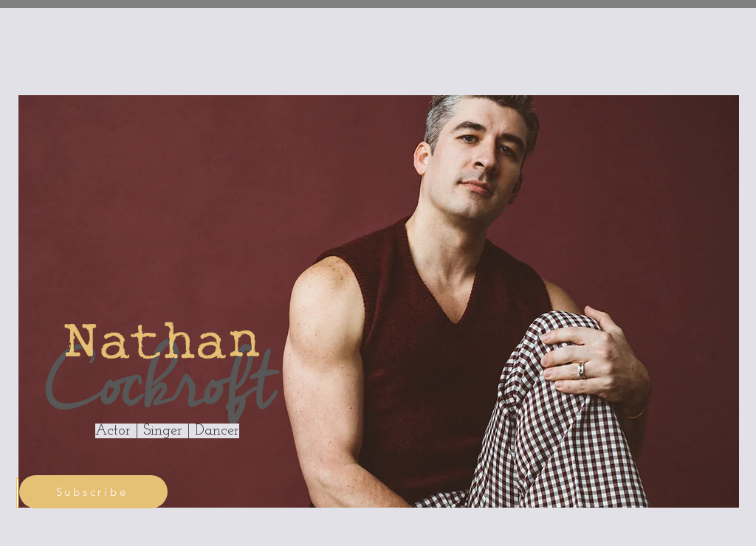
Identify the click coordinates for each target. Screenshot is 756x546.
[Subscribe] (93, 492)
